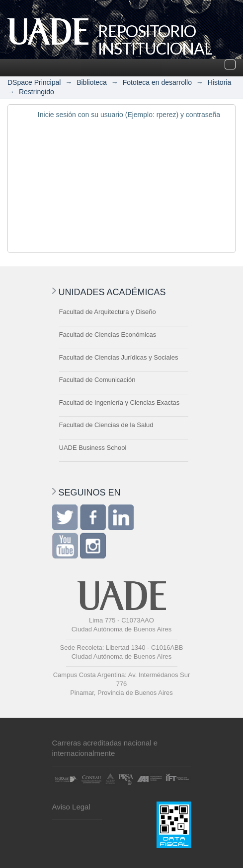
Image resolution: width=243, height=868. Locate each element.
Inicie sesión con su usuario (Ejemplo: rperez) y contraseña (129, 115)
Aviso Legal (71, 807)
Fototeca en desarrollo (157, 82)
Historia (219, 82)
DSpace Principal (34, 82)
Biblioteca (92, 82)
